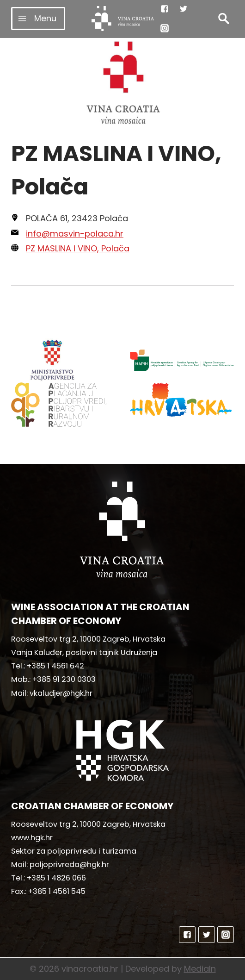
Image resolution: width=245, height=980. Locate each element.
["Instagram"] (165, 28)
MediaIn (200, 969)
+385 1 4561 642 (55, 666)
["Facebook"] (165, 9)
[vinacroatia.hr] (123, 19)
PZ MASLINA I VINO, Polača (78, 248)
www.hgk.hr (32, 838)
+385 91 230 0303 (64, 679)
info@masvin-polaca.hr (75, 234)
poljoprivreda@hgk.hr (69, 865)
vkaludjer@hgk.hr (61, 693)
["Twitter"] (184, 9)
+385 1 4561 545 (57, 891)
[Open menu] (38, 18)
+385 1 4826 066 (56, 878)
